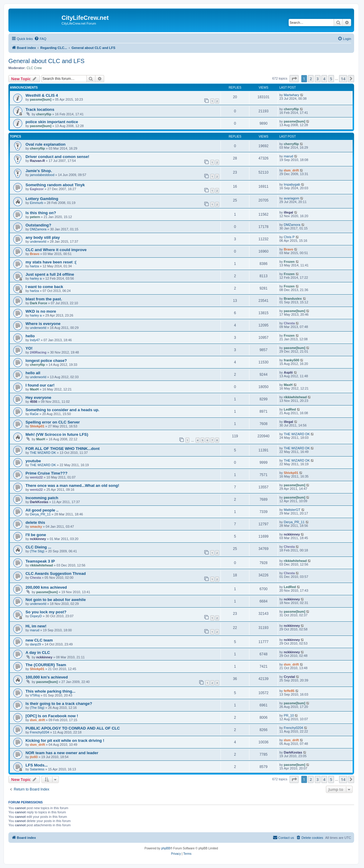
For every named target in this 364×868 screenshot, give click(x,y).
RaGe (34, 414)
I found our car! (40, 385)
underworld (38, 241)
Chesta (289, 323)
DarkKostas (39, 502)
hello (30, 336)
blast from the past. (44, 299)
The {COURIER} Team (46, 665)
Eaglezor (37, 189)
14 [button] (343, 79)
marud (289, 156)
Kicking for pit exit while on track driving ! (65, 741)
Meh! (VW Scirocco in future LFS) (57, 434)
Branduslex (293, 299)
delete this (35, 522)
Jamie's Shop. (39, 171)
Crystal (289, 677)
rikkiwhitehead (295, 397)
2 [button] (311, 79)
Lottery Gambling (42, 199)
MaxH (34, 389)
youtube (33, 461)
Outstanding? (38, 225)
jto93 (34, 757)
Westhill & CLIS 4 (42, 95)
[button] (294, 79)
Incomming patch (42, 498)
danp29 (36, 644)
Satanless (37, 769)
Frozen (289, 262)
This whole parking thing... (50, 691)
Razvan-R (38, 161)
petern (35, 217)
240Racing (38, 352)
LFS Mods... (37, 765)
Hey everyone (38, 398)
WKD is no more (41, 311)
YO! (29, 348)
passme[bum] (41, 99)
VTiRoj (35, 695)
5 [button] (331, 79)
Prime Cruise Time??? (47, 473)
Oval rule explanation (45, 144)
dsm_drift (291, 170)
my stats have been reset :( (51, 262)
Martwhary (292, 95)
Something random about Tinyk (55, 185)
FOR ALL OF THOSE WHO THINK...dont (63, 449)
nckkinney (38, 539)
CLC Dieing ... (38, 547)
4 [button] (324, 79)
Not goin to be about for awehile (56, 600)
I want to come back (44, 287)
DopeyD (36, 616)
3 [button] (318, 79)
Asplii (288, 372)
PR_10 (289, 715)
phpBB (166, 848)
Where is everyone (43, 324)
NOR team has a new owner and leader (62, 753)
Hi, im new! (36, 626)
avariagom (292, 198)
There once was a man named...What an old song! (72, 486)
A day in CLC (38, 653)
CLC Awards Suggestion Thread (56, 574)
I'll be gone (36, 535)
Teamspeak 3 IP (40, 561)
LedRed (290, 409)
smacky (36, 527)
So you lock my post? (46, 612)
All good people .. (42, 510)
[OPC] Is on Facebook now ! (52, 716)
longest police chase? (46, 361)
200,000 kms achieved (46, 587)
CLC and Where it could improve (56, 250)
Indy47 (35, 340)
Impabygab (292, 184)
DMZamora (38, 229)
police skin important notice (52, 122)
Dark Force (39, 303)
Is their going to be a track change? (59, 704)
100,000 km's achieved (47, 677)
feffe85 (289, 691)
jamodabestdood (42, 175)
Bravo (35, 254)
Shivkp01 (37, 426)
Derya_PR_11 (40, 514)
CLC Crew (34, 68)
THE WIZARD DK (297, 434)
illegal (289, 212)
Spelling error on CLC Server (53, 422)
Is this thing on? (41, 213)
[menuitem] (40, 39)
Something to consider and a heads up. (62, 410)
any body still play (43, 237)
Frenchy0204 (40, 732)
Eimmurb (37, 203)
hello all (33, 373)
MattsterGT (292, 510)
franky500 (292, 360)
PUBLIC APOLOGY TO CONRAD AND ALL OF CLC (73, 728)
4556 (34, 402)
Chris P (289, 237)
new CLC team (39, 640)
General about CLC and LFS (47, 61)
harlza (35, 266)
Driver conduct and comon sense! (57, 157)
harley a (36, 278)
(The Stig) (37, 551)
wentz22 (36, 477)
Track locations (40, 109)
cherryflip (44, 114)
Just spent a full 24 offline (50, 274)
